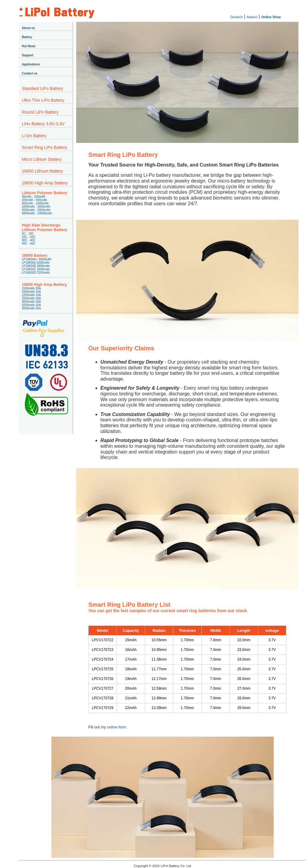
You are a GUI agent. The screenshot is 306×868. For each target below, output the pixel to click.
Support (28, 55)
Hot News (29, 46)
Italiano (252, 17)
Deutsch (236, 17)
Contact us (30, 73)
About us (28, 28)
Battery (27, 37)
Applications (31, 64)
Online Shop (271, 17)
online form (117, 727)
